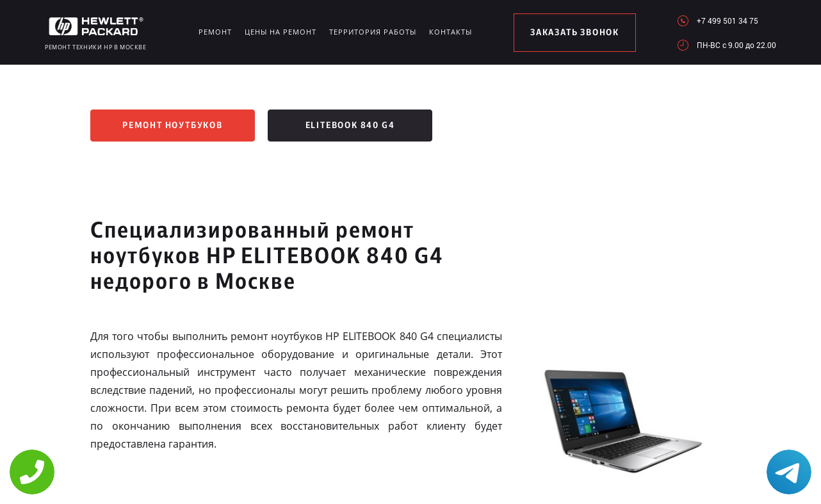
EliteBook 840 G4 (350, 126)
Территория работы (373, 32)
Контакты (451, 32)
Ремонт (215, 32)
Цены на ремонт (280, 32)
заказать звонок (575, 33)
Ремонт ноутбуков (173, 126)
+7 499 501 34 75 (728, 20)
